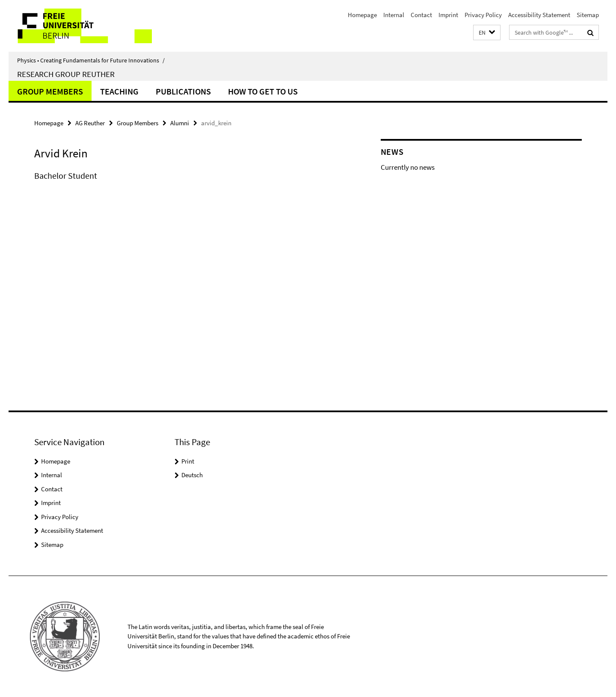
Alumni (180, 123)
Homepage (362, 15)
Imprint (448, 15)
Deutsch (192, 475)
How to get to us (263, 91)
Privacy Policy (483, 15)
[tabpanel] (191, 184)
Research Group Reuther (66, 74)
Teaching (119, 91)
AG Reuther (90, 123)
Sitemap (588, 15)
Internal (394, 15)
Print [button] (188, 461)
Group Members (50, 91)
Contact (421, 15)
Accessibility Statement (539, 15)
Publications (183, 91)
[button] (487, 33)
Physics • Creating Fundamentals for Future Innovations (91, 60)
